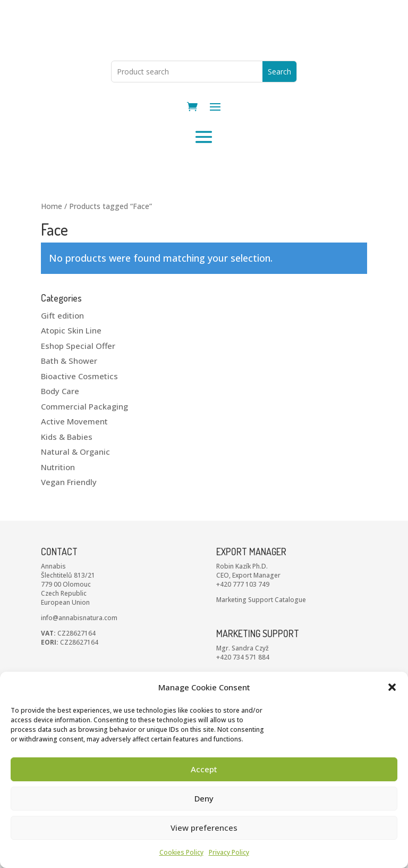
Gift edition (62, 315)
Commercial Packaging (84, 406)
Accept (204, 769)
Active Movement (74, 421)
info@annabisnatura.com (79, 618)
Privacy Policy (229, 852)
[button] (392, 687)
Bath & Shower (69, 361)
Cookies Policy (181, 852)
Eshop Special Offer (78, 346)
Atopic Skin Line (71, 330)
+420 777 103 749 (243, 584)
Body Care (60, 391)
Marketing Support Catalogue (261, 600)
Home (52, 206)
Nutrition (58, 467)
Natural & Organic (75, 452)
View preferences (204, 828)
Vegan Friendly (69, 482)
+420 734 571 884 (243, 657)
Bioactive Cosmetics (79, 376)
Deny (204, 798)
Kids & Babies (67, 437)
